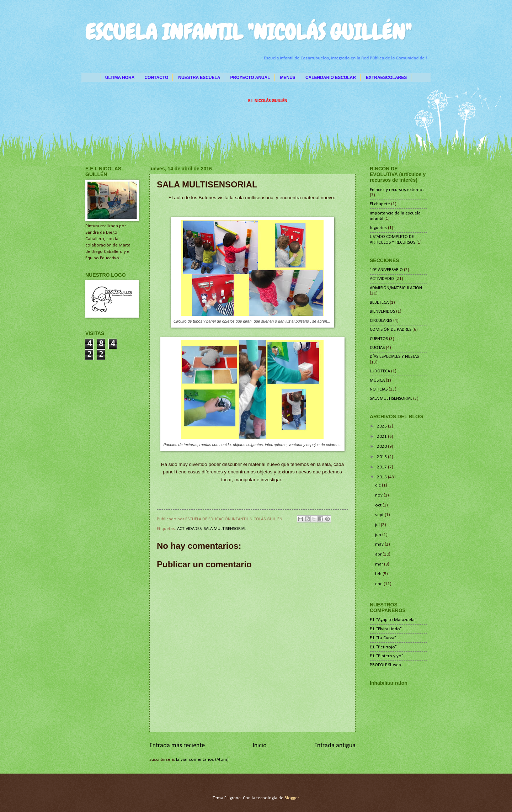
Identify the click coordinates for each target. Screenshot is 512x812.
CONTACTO (156, 78)
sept (380, 515)
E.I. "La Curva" (383, 638)
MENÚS (288, 78)
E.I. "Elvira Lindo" (386, 629)
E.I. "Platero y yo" (386, 656)
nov (379, 495)
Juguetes (378, 228)
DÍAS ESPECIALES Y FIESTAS (394, 357)
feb (379, 574)
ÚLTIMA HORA (120, 78)
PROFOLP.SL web (385, 665)
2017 (382, 467)
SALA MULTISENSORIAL (225, 529)
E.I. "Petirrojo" (383, 647)
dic (378, 485)
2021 (382, 437)
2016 (382, 477)
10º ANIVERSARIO (386, 270)
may (380, 544)
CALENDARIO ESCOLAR (331, 78)
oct (379, 505)
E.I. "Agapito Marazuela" (393, 620)
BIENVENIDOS (382, 311)
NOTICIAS (379, 389)
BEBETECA (379, 302)
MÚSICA (377, 380)
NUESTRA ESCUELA (199, 78)
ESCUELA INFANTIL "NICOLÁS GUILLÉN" (248, 32)
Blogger (292, 798)
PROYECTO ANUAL (250, 78)
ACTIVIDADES (189, 529)
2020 (382, 447)
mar (380, 564)
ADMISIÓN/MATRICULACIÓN (396, 288)
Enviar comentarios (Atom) (202, 760)
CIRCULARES (381, 321)
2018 (382, 457)
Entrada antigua (335, 746)
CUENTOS (379, 339)
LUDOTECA (380, 371)
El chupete (380, 204)
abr (379, 554)
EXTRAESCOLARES (386, 78)
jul (378, 525)
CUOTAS (377, 348)
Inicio (260, 746)
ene (379, 584)
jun (379, 535)
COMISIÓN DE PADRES (391, 330)
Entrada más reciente (177, 746)
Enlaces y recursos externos (397, 190)
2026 (382, 426)
